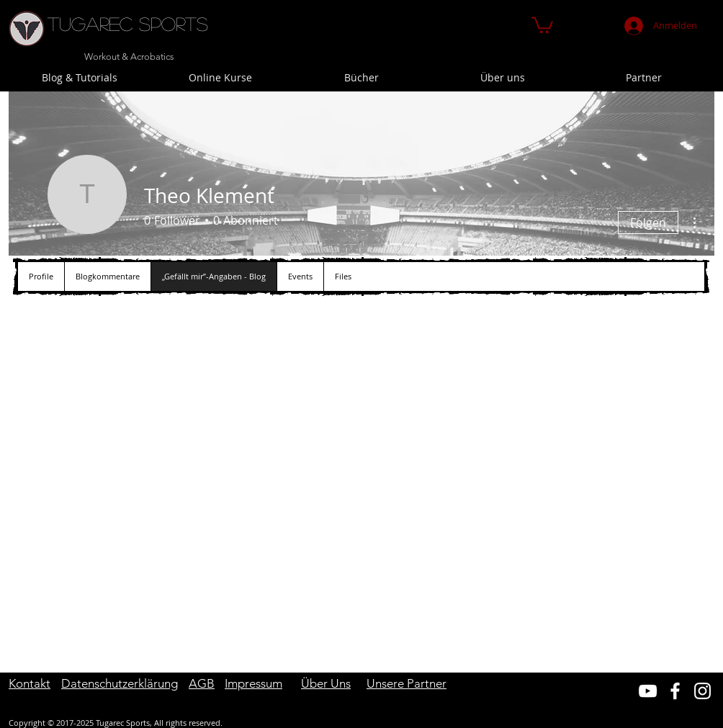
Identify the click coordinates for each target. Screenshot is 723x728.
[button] (542, 24)
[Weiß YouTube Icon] (648, 691)
